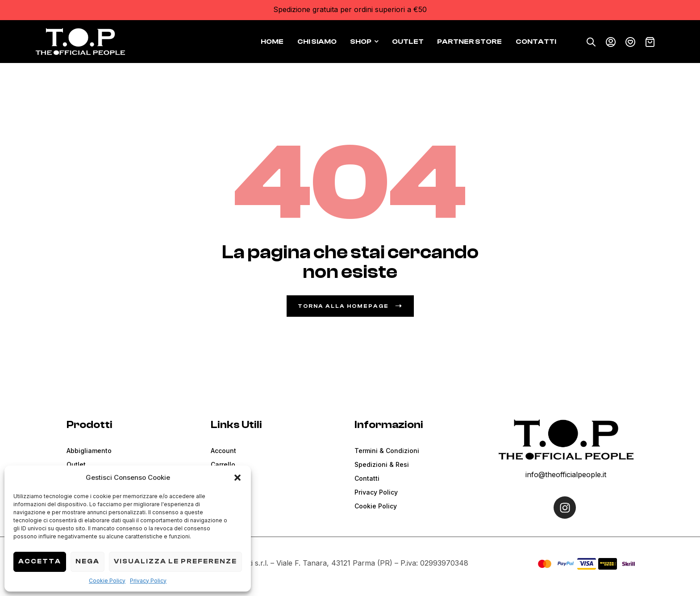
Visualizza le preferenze (175, 561)
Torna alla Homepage (350, 306)
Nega (87, 561)
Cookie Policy (107, 581)
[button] (237, 478)
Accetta (40, 561)
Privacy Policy (148, 581)
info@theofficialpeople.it (566, 474)
